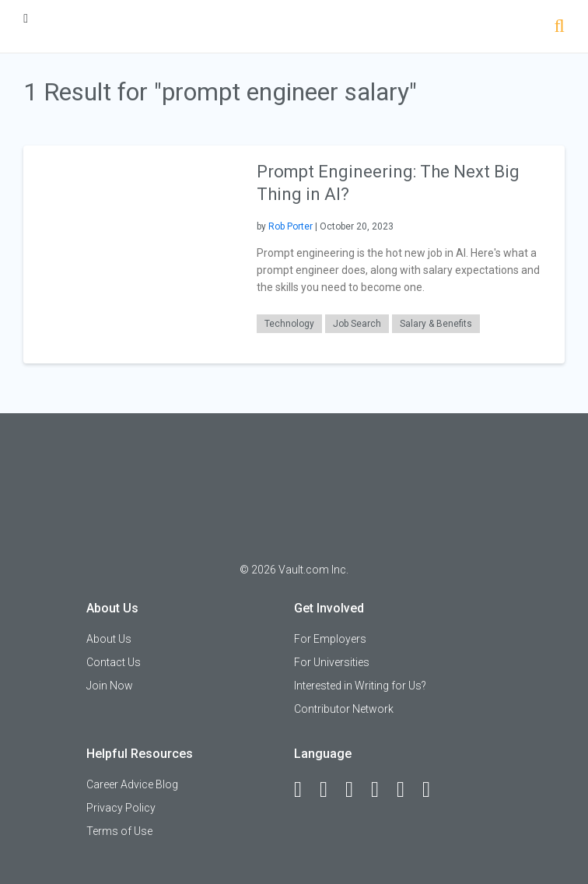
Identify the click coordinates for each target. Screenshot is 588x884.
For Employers (330, 639)
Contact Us (114, 662)
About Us (109, 639)
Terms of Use (119, 831)
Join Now (110, 686)
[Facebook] (305, 790)
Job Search (357, 324)
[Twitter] (356, 790)
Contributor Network (344, 709)
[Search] (560, 28)
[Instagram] (382, 790)
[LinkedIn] (331, 790)
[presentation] (132, 253)
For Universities (332, 662)
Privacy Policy (121, 808)
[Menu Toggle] (26, 18)
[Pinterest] (408, 790)
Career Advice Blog (132, 784)
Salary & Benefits (436, 324)
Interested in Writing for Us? (360, 686)
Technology (289, 324)
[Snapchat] (433, 790)
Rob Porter (290, 226)
